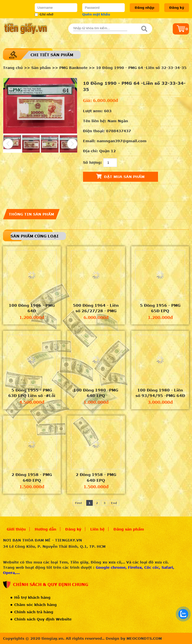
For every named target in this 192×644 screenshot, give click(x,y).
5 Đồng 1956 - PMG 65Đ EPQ (160, 308)
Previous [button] (8, 144)
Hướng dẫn (45, 529)
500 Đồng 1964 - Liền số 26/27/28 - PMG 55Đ (96, 308)
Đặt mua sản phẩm (120, 176)
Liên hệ (97, 529)
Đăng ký (177, 7)
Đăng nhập (144, 7)
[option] (40, 106)
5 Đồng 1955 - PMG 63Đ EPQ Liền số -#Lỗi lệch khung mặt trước (32, 393)
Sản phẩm (41, 68)
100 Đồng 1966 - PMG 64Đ (32, 308)
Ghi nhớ (44, 14)
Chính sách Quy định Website (43, 619)
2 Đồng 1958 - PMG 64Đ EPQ (32, 477)
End (114, 503)
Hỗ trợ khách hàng (32, 597)
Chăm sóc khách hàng (35, 605)
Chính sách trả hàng (34, 612)
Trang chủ (13, 68)
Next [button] (72, 144)
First (78, 503)
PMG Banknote (73, 68)
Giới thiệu (16, 529)
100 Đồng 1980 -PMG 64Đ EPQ (96, 393)
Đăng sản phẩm (129, 529)
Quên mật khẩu (96, 14)
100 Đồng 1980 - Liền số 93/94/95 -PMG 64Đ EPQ (160, 393)
